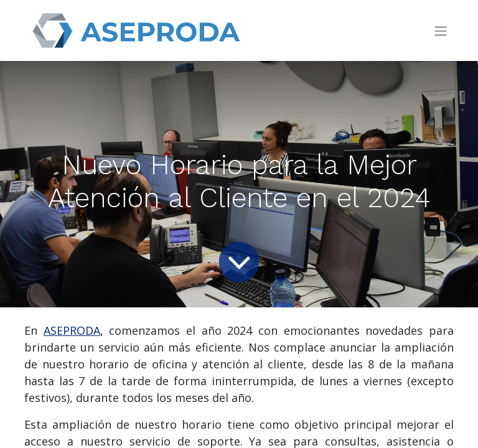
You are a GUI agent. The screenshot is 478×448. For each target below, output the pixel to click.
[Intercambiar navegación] (441, 31)
